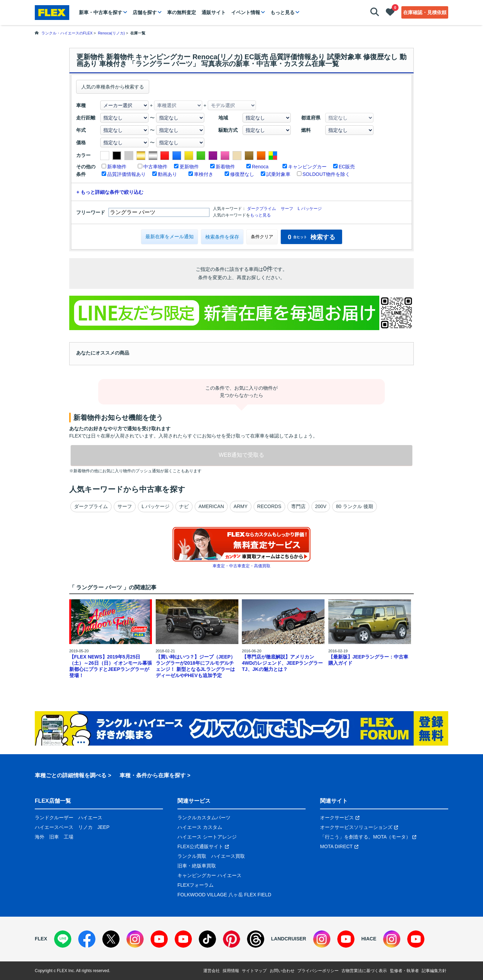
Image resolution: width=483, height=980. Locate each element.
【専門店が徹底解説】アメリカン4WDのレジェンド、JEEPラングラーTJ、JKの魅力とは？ (282, 663)
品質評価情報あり (126, 174)
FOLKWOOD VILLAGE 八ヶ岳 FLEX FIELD (224, 895)
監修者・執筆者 (404, 971)
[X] (111, 939)
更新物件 (189, 167)
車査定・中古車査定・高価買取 (241, 566)
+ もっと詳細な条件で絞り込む (110, 192)
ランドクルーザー (54, 818)
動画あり (167, 174)
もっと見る (282, 12)
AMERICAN (211, 506)
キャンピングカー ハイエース (209, 875)
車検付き (204, 174)
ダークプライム (261, 209)
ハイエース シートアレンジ (207, 837)
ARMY (240, 506)
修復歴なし (242, 174)
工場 (69, 837)
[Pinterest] (232, 939)
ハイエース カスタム (200, 827)
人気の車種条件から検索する (113, 87)
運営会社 (212, 971)
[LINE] (63, 939)
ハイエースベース (54, 827)
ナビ (184, 506)
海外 (40, 837)
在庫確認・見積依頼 (425, 12)
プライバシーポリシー (318, 971)
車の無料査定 (182, 12)
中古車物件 (155, 167)
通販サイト (214, 12)
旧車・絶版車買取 (197, 866)
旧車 (54, 837)
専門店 (298, 506)
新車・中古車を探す (101, 12)
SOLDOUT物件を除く (326, 174)
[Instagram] (135, 939)
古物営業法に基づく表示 (364, 971)
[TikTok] (207, 939)
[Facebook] (87, 939)
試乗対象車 (278, 174)
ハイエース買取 (228, 856)
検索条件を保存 (222, 237)
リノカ (85, 827)
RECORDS (269, 506)
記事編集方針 (434, 971)
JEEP (104, 827)
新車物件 (117, 167)
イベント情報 (246, 12)
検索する (311, 237)
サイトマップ (254, 971)
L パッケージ (310, 209)
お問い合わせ (282, 971)
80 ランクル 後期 (354, 506)
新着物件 (225, 167)
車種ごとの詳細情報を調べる (71, 775)
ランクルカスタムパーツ (204, 818)
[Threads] (256, 939)
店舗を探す (145, 12)
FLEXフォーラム (196, 885)
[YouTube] (159, 939)
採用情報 (231, 971)
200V (321, 506)
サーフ (287, 209)
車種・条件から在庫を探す (153, 775)
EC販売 (347, 167)
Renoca (260, 167)
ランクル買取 (192, 856)
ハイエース (90, 818)
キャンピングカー (307, 167)
